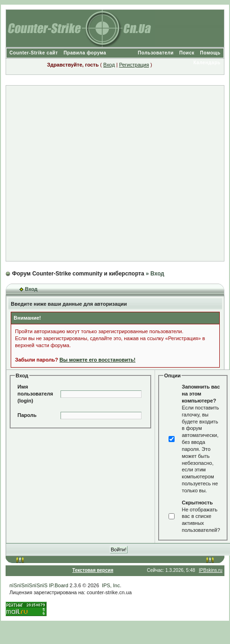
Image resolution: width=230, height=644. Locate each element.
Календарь (207, 63)
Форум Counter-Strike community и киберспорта (78, 274)
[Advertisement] (111, 173)
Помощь (210, 53)
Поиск (187, 53)
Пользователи (156, 53)
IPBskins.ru (211, 570)
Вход (109, 65)
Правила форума (85, 53)
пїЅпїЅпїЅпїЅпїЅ (28, 585)
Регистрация (134, 65)
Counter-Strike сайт (34, 53)
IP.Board (58, 585)
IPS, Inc (111, 585)
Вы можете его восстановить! (98, 360)
